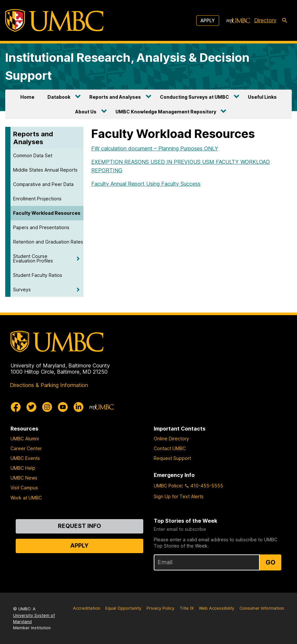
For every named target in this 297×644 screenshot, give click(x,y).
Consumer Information (262, 608)
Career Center (26, 448)
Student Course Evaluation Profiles (33, 258)
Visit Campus (24, 488)
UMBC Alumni (25, 439)
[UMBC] (54, 20)
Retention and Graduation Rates (48, 242)
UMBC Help (23, 468)
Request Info (79, 526)
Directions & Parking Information (49, 385)
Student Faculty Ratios (38, 275)
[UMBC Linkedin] (79, 407)
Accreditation (87, 608)
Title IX (187, 608)
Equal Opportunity (123, 608)
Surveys (22, 289)
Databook (59, 97)
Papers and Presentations (41, 227)
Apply (208, 20)
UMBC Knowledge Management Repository (166, 112)
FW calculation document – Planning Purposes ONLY (155, 148)
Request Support (172, 458)
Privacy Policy (160, 608)
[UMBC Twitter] (31, 407)
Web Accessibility (217, 608)
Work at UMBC (26, 498)
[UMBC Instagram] (47, 407)
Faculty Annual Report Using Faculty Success (146, 184)
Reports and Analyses (115, 97)
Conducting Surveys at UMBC (194, 97)
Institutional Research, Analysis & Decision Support (127, 66)
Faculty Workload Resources (47, 213)
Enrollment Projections (37, 199)
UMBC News (24, 478)
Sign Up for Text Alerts (179, 496)
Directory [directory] (265, 20)
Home (27, 97)
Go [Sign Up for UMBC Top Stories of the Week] (271, 562)
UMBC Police (168, 486)
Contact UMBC (170, 448)
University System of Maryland (34, 619)
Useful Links (262, 97)
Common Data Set (33, 155)
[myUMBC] (238, 21)
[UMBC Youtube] (63, 407)
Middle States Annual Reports (45, 170)
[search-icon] (285, 21)
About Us (86, 112)
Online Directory (171, 439)
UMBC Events (25, 458)
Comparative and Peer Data (43, 184)
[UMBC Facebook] (16, 407)
